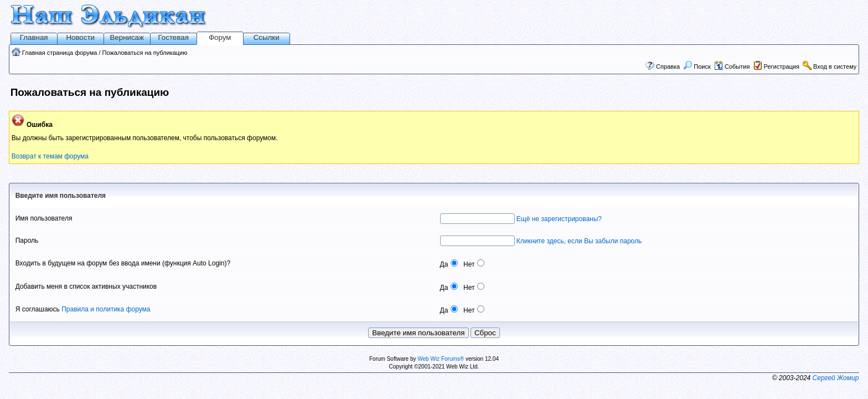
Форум (220, 37)
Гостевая (174, 37)
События (732, 66)
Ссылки (267, 37)
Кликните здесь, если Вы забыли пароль (579, 241)
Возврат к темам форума (50, 156)
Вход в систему (835, 66)
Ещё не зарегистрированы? (559, 219)
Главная (34, 37)
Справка (668, 66)
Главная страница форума (60, 53)
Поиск (697, 66)
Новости (80, 37)
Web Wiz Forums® (441, 359)
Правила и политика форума (106, 309)
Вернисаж (127, 37)
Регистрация (782, 66)
